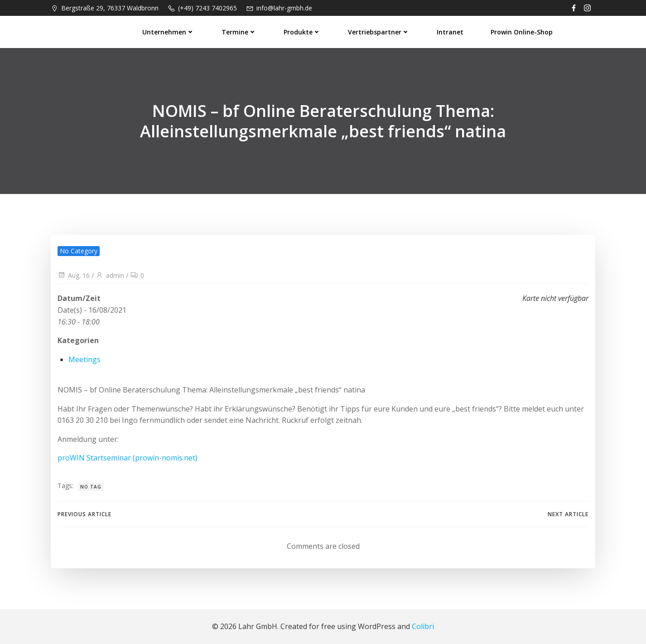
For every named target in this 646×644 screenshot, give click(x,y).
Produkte (302, 32)
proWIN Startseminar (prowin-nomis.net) (128, 458)
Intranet (450, 32)
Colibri (423, 626)
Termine (239, 32)
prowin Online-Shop (522, 32)
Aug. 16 (74, 275)
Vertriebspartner (379, 32)
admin (110, 275)
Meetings (84, 359)
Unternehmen (168, 32)
